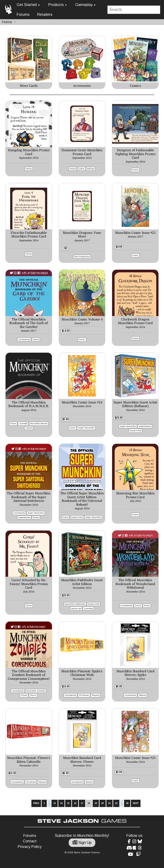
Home (7, 22)
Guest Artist (135, 430)
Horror (33, 695)
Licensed (23, 423)
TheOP (29, 428)
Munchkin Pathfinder (75, 604)
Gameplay (84, 5)
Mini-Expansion (82, 257)
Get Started (27, 5)
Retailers (45, 15)
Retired (91, 169)
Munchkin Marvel (39, 423)
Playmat (95, 695)
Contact (30, 841)
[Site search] (134, 10)
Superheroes (145, 426)
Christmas (84, 695)
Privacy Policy (30, 847)
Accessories (24, 339)
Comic (81, 169)
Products (56, 5)
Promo (29, 169)
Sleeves (142, 695)
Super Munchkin (86, 428)
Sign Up (82, 843)
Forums (23, 15)
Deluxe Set (76, 608)
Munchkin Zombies (36, 691)
